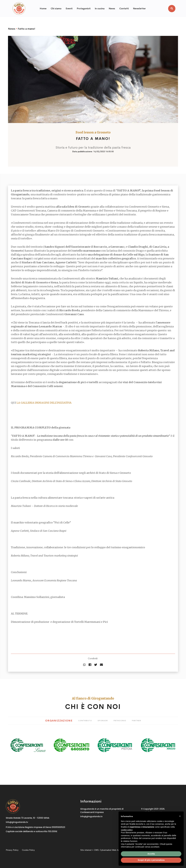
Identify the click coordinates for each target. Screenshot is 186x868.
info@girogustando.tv (17, 822)
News (12, 29)
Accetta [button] (151, 854)
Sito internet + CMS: (102, 850)
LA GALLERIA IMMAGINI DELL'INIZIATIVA (44, 409)
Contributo (85, 721)
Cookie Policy (28, 850)
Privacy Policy (12, 850)
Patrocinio (120, 721)
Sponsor (103, 721)
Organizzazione (59, 721)
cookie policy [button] (127, 830)
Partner (136, 721)
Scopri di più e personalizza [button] (151, 860)
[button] (180, 816)
